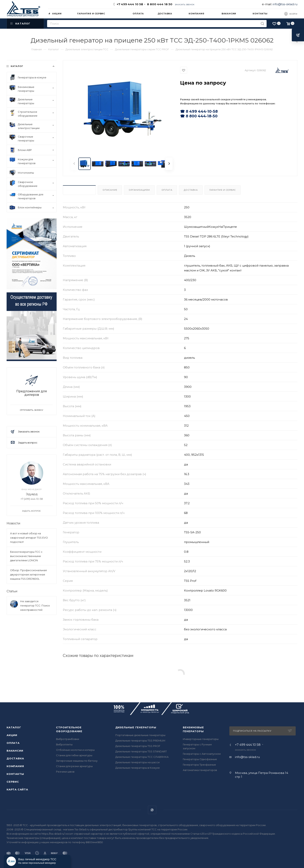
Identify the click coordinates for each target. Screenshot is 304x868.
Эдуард (32, 494)
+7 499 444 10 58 (130, 4)
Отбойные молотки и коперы (75, 750)
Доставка (191, 190)
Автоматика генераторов (200, 770)
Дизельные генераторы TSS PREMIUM (140, 741)
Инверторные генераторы (201, 739)
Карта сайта (17, 789)
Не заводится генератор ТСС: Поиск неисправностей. (35, 606)
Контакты (15, 774)
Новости (13, 523)
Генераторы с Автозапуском (202, 754)
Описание (110, 190)
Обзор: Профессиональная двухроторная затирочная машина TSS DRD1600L (28, 574)
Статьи (12, 591)
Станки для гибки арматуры (74, 755)
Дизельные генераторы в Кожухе (138, 768)
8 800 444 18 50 (159, 4)
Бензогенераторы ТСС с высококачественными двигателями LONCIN (26, 556)
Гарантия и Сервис (223, 190)
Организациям (139, 190)
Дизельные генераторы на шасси (137, 762)
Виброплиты (64, 744)
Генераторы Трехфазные (199, 765)
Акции (12, 735)
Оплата (167, 190)
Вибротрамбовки (68, 739)
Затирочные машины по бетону (77, 761)
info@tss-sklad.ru (285, 4)
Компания (15, 766)
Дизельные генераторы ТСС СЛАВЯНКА (142, 757)
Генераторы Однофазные (200, 759)
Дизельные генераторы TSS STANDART (141, 751)
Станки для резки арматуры (74, 766)
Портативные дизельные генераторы (140, 735)
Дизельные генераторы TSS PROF (138, 746)
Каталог (14, 727)
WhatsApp (152, 810)
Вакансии (15, 751)
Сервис (13, 782)
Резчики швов (65, 772)
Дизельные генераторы (136, 727)
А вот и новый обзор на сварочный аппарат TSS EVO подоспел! (29, 538)
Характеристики (79, 190)
